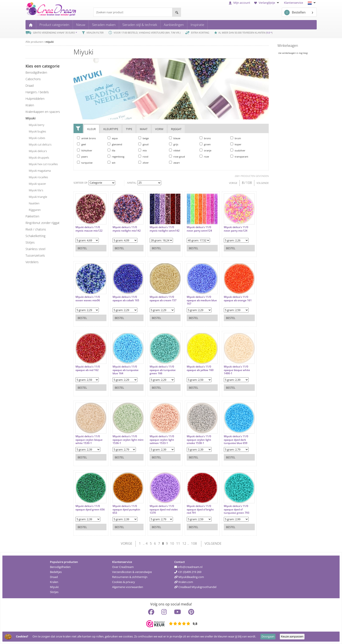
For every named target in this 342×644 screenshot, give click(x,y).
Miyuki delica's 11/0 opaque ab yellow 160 (200, 368)
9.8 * (269, 33)
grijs (174, 144)
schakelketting (35, 236)
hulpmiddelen (35, 99)
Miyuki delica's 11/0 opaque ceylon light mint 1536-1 (128, 440)
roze (204, 156)
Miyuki (54, 587)
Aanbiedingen (174, 25)
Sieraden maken (104, 25)
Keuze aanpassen (292, 636)
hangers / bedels (37, 92)
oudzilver (238, 150)
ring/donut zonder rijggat (43, 223)
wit (111, 163)
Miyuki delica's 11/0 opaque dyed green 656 (90, 508)
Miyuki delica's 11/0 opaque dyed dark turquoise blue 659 (236, 440)
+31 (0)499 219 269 (188, 572)
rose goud (177, 156)
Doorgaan (268, 636)
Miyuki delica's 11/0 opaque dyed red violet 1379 (164, 509)
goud (143, 144)
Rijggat (176, 129)
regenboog (116, 156)
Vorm (159, 129)
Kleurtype (111, 129)
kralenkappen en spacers (43, 112)
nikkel (175, 150)
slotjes (30, 242)
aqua (113, 138)
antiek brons (86, 138)
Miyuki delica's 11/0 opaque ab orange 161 (238, 299)
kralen (30, 105)
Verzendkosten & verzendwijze (132, 572)
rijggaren (35, 210)
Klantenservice (293, 3)
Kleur (91, 129)
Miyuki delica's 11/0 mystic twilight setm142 (165, 229)
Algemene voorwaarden (128, 587)
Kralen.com (184, 582)
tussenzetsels (35, 255)
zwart (174, 163)
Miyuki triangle (38, 197)
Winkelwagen (288, 46)
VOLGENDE (263, 183)
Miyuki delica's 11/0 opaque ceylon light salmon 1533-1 (162, 440)
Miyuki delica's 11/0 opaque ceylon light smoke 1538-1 (199, 440)
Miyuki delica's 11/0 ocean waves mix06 (88, 299)
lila (111, 150)
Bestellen (295, 13)
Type (129, 129)
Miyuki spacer (37, 184)
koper (236, 144)
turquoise (85, 163)
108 (249, 183)
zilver (144, 163)
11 (178, 543)
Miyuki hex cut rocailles (43, 164)
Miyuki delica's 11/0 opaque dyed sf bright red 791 (200, 509)
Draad (54, 577)
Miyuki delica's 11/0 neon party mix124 (236, 229)
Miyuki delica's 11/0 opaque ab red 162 (88, 368)
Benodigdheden (60, 567)
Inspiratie (197, 25)
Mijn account (239, 3)
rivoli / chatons (36, 229)
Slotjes (54, 592)
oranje (205, 150)
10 (172, 543)
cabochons (33, 79)
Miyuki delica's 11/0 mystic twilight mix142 (127, 229)
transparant (239, 156)
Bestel (82, 248)
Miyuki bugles (37, 131)
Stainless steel (35, 249)
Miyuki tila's (36, 190)
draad (30, 86)
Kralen (54, 582)
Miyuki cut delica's (40, 144)
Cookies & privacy (124, 582)
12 (184, 543)
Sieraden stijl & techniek (140, 25)
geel (81, 144)
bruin (236, 138)
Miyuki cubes (37, 138)
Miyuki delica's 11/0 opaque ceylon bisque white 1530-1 (89, 440)
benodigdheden (36, 72)
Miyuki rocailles (38, 177)
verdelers (32, 262)
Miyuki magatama (40, 171)
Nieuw (81, 25)
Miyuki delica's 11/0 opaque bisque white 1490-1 (237, 370)
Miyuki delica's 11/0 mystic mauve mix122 (89, 229)
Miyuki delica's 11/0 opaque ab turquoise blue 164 (126, 370)
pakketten (32, 216)
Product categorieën (54, 25)
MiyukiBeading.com (189, 577)
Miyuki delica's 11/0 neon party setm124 (199, 229)
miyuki (50, 42)
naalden (34, 203)
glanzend (115, 144)
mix (143, 150)
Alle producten (34, 42)
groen (205, 144)
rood (143, 156)
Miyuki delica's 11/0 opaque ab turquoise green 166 (163, 370)
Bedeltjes (56, 572)
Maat (144, 129)
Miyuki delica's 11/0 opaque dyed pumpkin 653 (126, 509)
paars (82, 156)
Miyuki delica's (38, 151)
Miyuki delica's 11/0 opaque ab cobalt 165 (126, 299)
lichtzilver (85, 150)
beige (144, 138)
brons (205, 138)
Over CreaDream (123, 567)
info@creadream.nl (188, 567)
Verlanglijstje (267, 3)
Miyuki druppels (39, 158)
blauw (175, 138)
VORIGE (233, 183)
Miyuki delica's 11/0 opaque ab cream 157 (163, 299)
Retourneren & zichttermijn (130, 577)
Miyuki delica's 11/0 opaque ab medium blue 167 (202, 300)
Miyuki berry (37, 125)
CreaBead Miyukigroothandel (195, 587)
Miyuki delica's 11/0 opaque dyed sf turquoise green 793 (237, 509)
